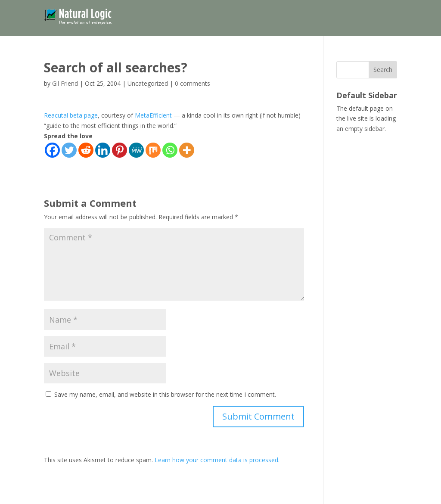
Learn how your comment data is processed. (217, 460)
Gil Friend (65, 83)
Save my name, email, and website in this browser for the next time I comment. (165, 394)
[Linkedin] (103, 150)
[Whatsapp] (170, 150)
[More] (187, 150)
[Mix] (153, 150)
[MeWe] (136, 150)
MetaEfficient (153, 115)
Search (383, 70)
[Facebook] (52, 150)
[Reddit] (86, 150)
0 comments (193, 83)
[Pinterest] (120, 150)
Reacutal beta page (71, 115)
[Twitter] (69, 150)
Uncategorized (148, 83)
